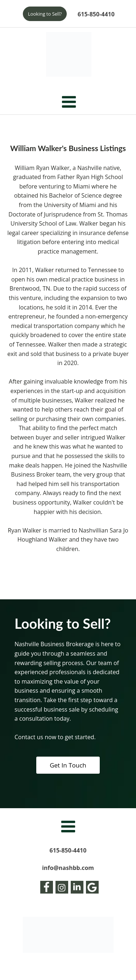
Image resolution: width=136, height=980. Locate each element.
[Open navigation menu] (69, 103)
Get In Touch (68, 765)
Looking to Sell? (45, 14)
